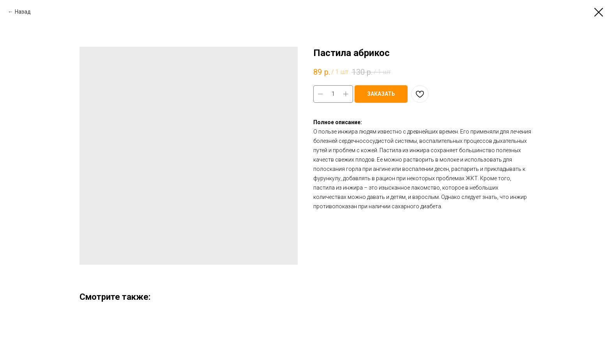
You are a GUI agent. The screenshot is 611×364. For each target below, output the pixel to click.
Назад (23, 12)
